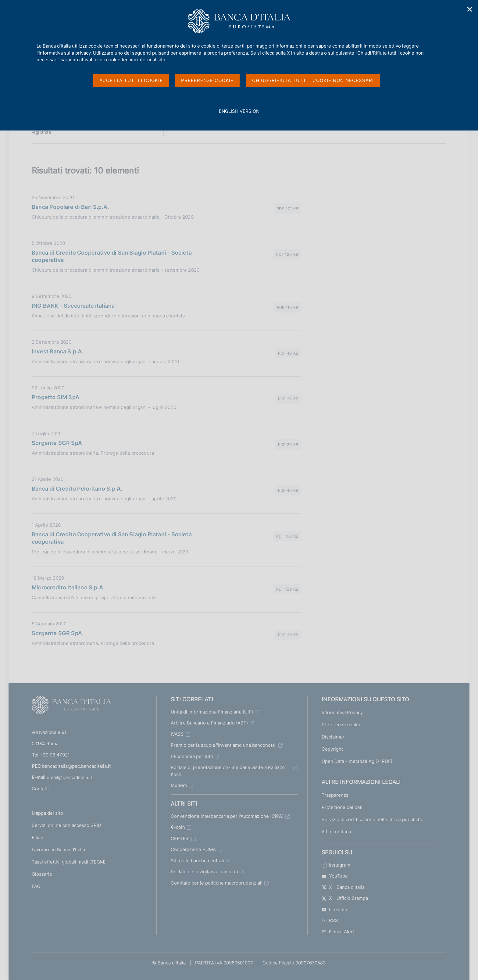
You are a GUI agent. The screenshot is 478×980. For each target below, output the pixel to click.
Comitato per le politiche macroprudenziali (217, 883)
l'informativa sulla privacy (64, 53)
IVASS (177, 734)
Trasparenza (335, 795)
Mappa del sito (47, 813)
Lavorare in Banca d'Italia (58, 850)
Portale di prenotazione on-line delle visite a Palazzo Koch (228, 771)
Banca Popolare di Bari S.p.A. (70, 207)
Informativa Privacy (342, 712)
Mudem (179, 785)
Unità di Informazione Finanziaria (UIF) (212, 712)
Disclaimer (333, 737)
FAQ (36, 886)
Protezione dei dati (342, 807)
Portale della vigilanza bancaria (204, 872)
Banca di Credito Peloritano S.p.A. (77, 489)
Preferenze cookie (342, 725)
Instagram (336, 865)
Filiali (37, 837)
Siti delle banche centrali (197, 861)
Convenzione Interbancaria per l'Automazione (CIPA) (227, 816)
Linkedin (334, 909)
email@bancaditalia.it (69, 777)
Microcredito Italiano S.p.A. (68, 587)
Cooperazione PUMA (193, 849)
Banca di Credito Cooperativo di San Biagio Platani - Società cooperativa (112, 256)
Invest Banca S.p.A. (57, 351)
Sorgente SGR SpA (57, 443)
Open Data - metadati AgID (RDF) (357, 761)
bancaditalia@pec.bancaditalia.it (76, 766)
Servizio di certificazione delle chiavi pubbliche (373, 819)
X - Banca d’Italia (343, 887)
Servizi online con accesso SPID (66, 825)
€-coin (178, 827)
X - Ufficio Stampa (345, 898)
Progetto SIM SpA (55, 397)
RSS (330, 920)
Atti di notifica (336, 832)
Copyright (332, 749)
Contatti (40, 789)
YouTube (335, 876)
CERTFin (180, 838)
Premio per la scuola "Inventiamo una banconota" (224, 745)
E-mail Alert (338, 932)
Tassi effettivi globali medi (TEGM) (69, 862)
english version (239, 114)
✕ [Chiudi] (470, 9)
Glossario (42, 874)
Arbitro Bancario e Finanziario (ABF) (209, 723)
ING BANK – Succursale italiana (73, 306)
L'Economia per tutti (192, 756)
